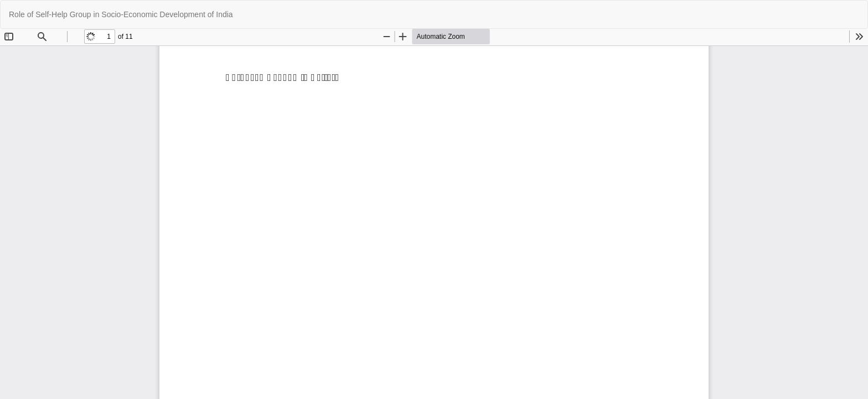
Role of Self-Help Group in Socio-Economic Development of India (121, 14)
